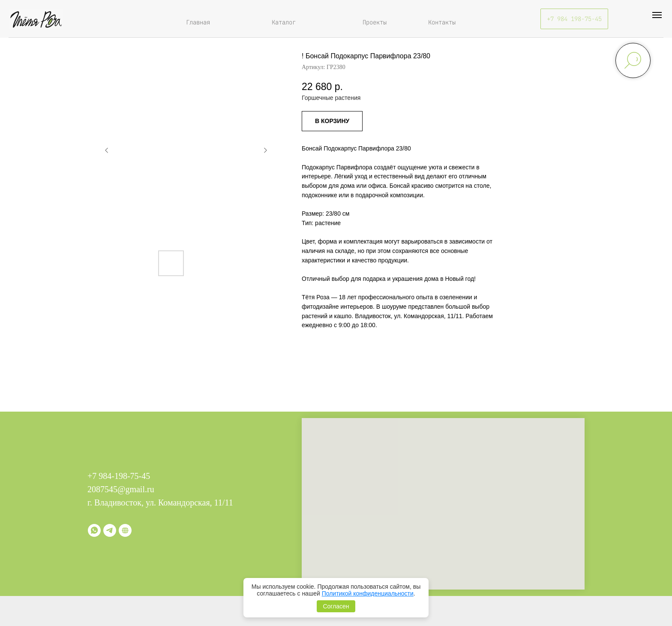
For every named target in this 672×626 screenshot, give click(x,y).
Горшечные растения (331, 98)
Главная (198, 22)
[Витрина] (125, 530)
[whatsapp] (94, 530)
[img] (36, 19)
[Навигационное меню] (657, 15)
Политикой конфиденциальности (368, 593)
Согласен (336, 606)
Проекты (375, 22)
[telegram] (110, 530)
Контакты (442, 22)
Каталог (284, 22)
